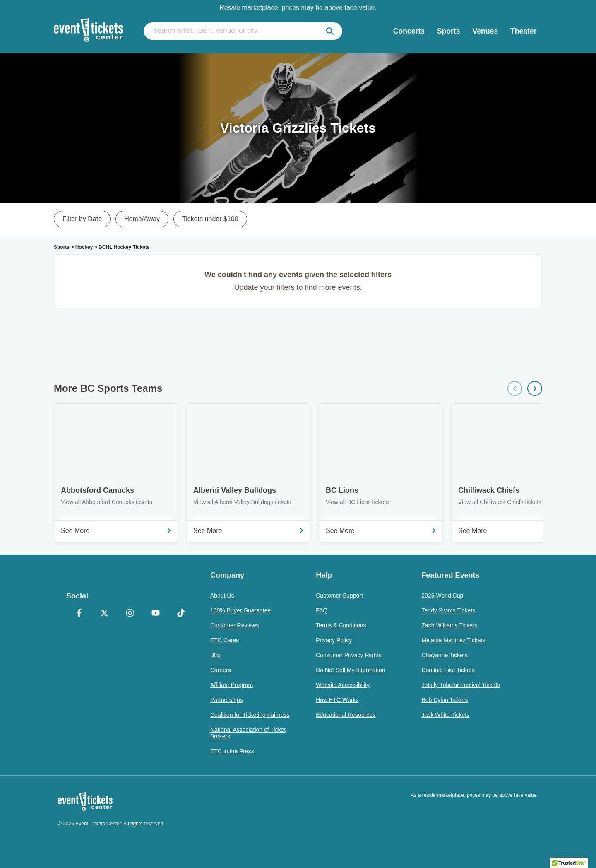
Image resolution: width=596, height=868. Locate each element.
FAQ (322, 610)
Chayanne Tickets (444, 655)
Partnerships (227, 700)
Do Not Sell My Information (350, 670)
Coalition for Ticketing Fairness (250, 715)
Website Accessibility (343, 685)
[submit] (330, 31)
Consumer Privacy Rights (348, 655)
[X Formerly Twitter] (105, 614)
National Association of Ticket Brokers (248, 733)
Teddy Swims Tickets (448, 610)
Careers (221, 670)
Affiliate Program (232, 685)
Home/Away (142, 219)
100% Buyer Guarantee (240, 610)
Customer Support (339, 596)
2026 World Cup (442, 596)
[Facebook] (79, 614)
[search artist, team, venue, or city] (243, 31)
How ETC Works (337, 700)
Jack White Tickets (445, 715)
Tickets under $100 (210, 219)
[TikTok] (181, 614)
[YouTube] (156, 614)
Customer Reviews (234, 625)
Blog (216, 655)
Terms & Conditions (341, 625)
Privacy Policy (334, 640)
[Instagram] (130, 614)
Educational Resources (346, 715)
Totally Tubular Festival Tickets (461, 685)
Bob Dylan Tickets (445, 700)
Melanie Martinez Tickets (453, 640)
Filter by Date (82, 219)
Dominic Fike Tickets (448, 670)
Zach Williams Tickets (449, 625)
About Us (222, 596)
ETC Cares (225, 640)
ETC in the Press (232, 751)
